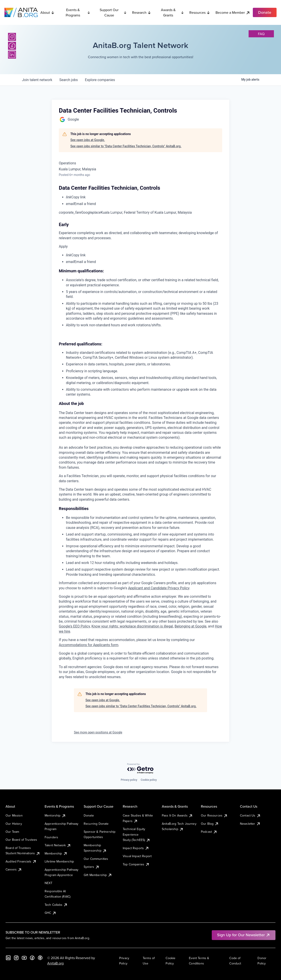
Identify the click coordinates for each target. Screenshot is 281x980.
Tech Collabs (56, 905)
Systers (92, 867)
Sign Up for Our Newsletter (244, 935)
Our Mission (14, 815)
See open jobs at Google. (88, 140)
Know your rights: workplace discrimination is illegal (132, 626)
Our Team (12, 832)
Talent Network (58, 845)
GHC (50, 913)
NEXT (49, 883)
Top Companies (136, 864)
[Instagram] (12, 37)
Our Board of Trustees (21, 840)
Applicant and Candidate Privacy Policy (159, 588)
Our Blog (210, 824)
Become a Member (233, 13)
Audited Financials (21, 861)
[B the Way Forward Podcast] (40, 958)
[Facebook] (12, 46)
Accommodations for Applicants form (89, 645)
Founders (51, 837)
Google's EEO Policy (74, 626)
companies (100, 80)
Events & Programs (78, 12)
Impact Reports (136, 848)
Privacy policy (129, 780)
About (47, 12)
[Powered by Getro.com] (140, 769)
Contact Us (250, 815)
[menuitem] (144, 197)
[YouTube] (24, 958)
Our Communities (96, 859)
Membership (56, 853)
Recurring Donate (96, 824)
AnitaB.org (55, 963)
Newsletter (250, 824)
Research (142, 12)
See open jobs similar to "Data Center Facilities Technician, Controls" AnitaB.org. (126, 146)
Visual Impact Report (137, 856)
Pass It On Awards (177, 815)
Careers (14, 869)
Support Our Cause (113, 12)
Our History (14, 824)
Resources (200, 12)
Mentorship (55, 815)
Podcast (209, 832)
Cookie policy (149, 780)
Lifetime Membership (59, 861)
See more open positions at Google (98, 732)
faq (261, 34)
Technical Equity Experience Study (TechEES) (137, 834)
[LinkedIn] (12, 55)
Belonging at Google (191, 626)
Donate (89, 815)
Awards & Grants (172, 12)
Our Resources (214, 815)
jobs (68, 80)
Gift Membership (98, 875)
